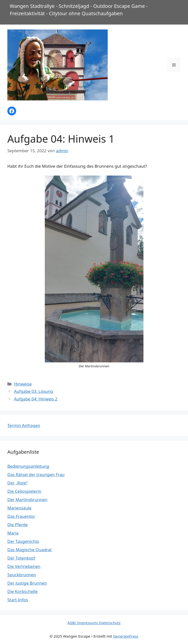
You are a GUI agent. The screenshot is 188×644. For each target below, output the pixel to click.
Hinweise (23, 384)
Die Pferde (18, 525)
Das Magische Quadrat (29, 550)
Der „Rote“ (18, 483)
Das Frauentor (21, 516)
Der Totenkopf (21, 558)
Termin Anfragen (24, 425)
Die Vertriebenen (24, 566)
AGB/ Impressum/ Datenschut (93, 623)
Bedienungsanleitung (28, 466)
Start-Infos (18, 600)
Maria (13, 533)
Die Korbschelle (23, 591)
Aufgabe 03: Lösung (33, 391)
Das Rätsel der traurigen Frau (36, 474)
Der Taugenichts (23, 541)
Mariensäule (19, 508)
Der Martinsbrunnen (27, 500)
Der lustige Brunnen (27, 583)
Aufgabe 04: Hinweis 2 (36, 399)
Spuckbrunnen (22, 575)
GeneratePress (126, 636)
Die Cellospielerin (24, 491)
